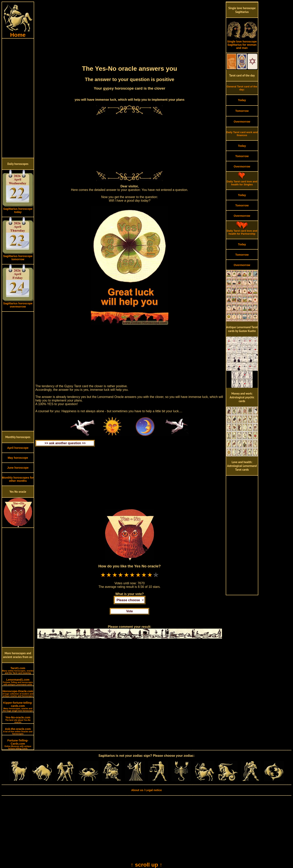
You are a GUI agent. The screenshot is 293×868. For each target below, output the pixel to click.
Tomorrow (242, 111)
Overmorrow (242, 122)
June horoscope (18, 468)
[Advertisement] (18, 98)
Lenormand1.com (18, 682)
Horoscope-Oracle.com (18, 693)
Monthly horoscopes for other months (18, 479)
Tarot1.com (18, 670)
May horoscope (18, 458)
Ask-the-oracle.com (18, 731)
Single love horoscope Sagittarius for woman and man (242, 43)
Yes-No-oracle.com (18, 720)
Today (242, 100)
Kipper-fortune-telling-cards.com (18, 706)
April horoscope (18, 448)
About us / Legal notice (146, 790)
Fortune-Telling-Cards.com (18, 744)
